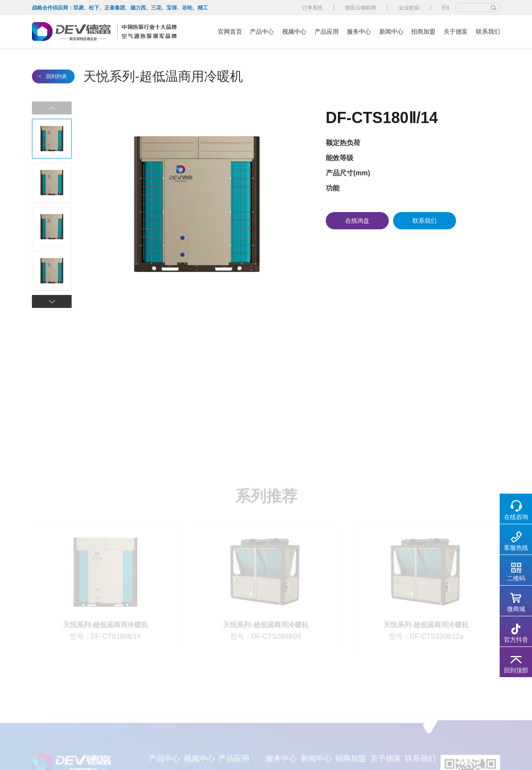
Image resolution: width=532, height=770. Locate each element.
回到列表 (53, 76)
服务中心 (359, 32)
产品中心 (262, 32)
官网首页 (230, 32)
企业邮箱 (409, 8)
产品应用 (327, 32)
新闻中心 (391, 32)
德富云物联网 (361, 8)
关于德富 (456, 32)
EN (445, 8)
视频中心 (294, 32)
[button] (52, 301)
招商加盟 (423, 32)
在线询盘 (357, 221)
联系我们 (488, 32)
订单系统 (312, 8)
